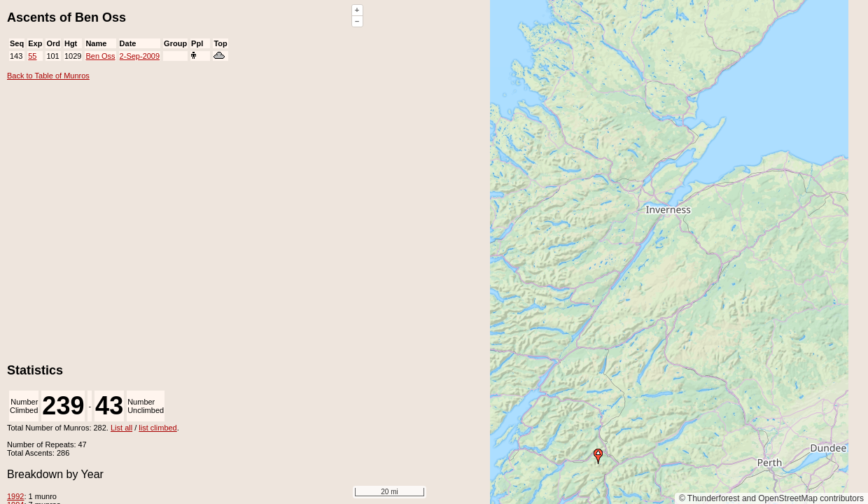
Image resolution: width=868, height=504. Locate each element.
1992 (15, 496)
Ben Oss (100, 56)
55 (32, 56)
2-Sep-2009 (140, 56)
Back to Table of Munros (48, 76)
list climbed (157, 428)
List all (121, 428)
